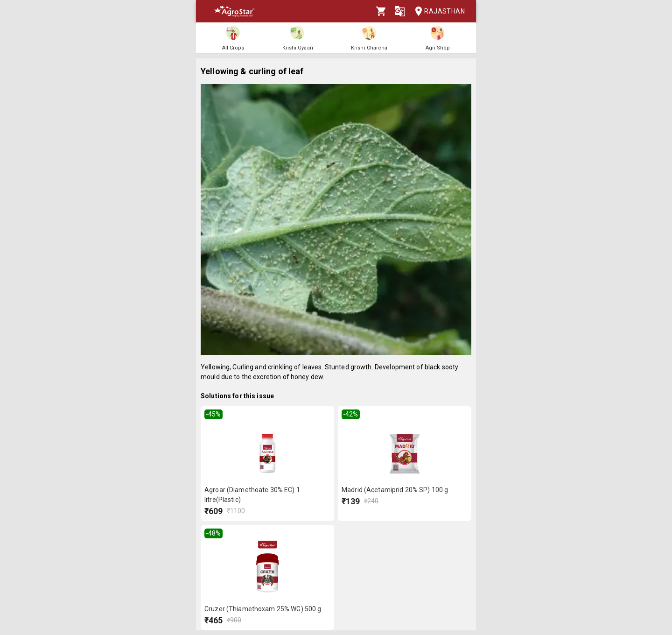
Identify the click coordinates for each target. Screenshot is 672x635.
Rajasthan (437, 11)
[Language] (400, 11)
